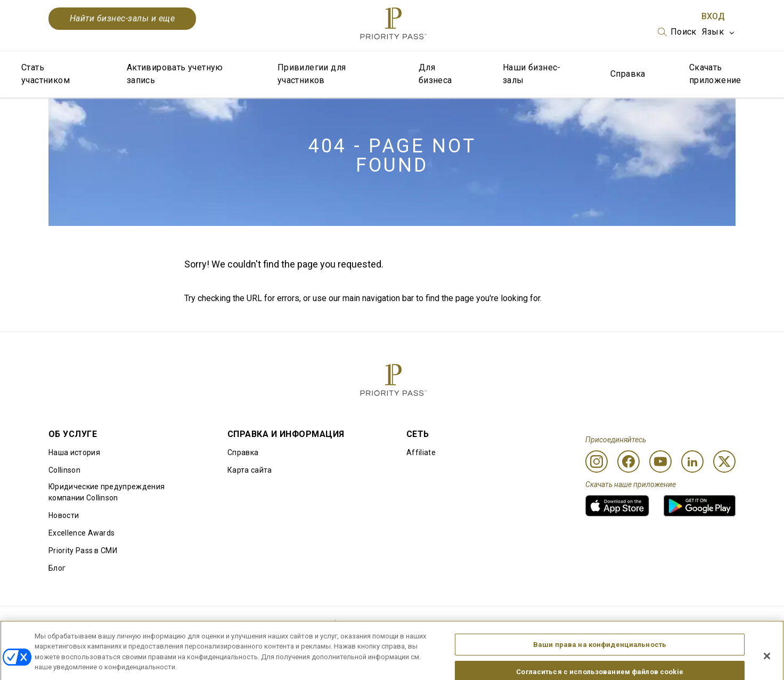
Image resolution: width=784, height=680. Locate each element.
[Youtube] (660, 462)
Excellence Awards (81, 533)
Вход (713, 16)
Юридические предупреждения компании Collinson (107, 492)
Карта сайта (250, 470)
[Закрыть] (767, 662)
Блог (57, 568)
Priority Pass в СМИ (83, 551)
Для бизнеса (435, 74)
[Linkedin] (692, 462)
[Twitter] (724, 462)
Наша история (74, 452)
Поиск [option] (684, 32)
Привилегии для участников (312, 74)
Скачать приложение (715, 74)
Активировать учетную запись (175, 74)
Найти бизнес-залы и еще (122, 18)
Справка (628, 74)
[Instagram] (597, 462)
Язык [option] (713, 32)
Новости (64, 515)
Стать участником (46, 74)
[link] (617, 506)
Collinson (64, 470)
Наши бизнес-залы (532, 74)
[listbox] (677, 32)
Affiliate (421, 452)
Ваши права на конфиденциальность (600, 651)
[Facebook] (628, 462)
